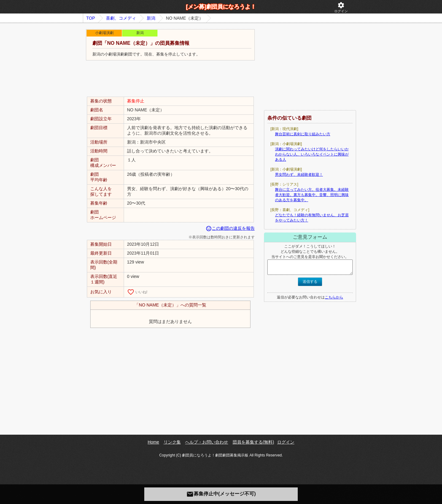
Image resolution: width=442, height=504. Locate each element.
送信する (310, 282)
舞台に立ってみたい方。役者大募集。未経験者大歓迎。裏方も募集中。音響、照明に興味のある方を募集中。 (312, 195)
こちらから (334, 297)
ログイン (341, 7)
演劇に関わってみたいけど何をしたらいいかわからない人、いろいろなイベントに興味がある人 (312, 154)
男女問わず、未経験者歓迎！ (299, 175)
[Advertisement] (170, 79)
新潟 (151, 18)
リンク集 (172, 442)
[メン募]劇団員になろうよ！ (221, 7)
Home (153, 442)
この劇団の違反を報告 (230, 228)
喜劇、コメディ (121, 18)
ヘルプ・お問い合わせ (207, 442)
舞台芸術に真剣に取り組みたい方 (303, 134)
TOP (91, 18)
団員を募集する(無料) (253, 442)
